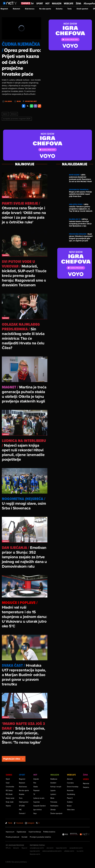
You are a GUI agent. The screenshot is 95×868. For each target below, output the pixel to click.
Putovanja (54, 802)
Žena (78, 3)
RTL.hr (8, 848)
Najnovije (86, 783)
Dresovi (14, 114)
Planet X (70, 798)
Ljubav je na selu (39, 798)
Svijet (8, 783)
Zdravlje (53, 809)
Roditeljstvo (54, 806)
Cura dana (70, 783)
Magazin (57, 3)
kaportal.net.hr (61, 848)
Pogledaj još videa (14, 759)
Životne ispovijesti (56, 813)
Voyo (35, 813)
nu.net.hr (80, 851)
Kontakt (24, 837)
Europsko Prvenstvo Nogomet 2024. (17, 119)
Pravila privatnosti (12, 837)
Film (35, 783)
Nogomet (4, 9)
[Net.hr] (85, 834)
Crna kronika (10, 787)
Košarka (59, 9)
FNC (20, 809)
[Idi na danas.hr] (27, 3)
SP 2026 (22, 806)
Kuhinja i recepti (56, 787)
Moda (52, 798)
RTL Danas (9, 790)
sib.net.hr (50, 848)
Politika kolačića (49, 832)
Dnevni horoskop (73, 787)
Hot (47, 3)
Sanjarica (86, 787)
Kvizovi (69, 806)
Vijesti (8, 779)
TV (34, 794)
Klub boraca (30, 9)
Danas (9, 775)
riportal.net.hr (35, 851)
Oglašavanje (21, 832)
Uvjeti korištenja (35, 832)
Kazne (5, 114)
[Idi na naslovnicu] (11, 6)
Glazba (36, 787)
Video (86, 779)
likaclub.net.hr (35, 854)
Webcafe (69, 3)
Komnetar (70, 790)
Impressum (10, 832)
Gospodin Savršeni (40, 806)
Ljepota (53, 790)
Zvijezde (36, 779)
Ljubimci (53, 794)
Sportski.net (31, 101)
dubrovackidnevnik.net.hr (52, 851)
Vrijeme (8, 806)
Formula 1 (22, 813)
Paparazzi (36, 790)
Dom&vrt (53, 783)
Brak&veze (54, 779)
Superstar (37, 802)
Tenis (70, 9)
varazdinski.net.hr (76, 848)
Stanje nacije (10, 798)
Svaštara (70, 802)
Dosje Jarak (10, 802)
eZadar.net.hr (69, 851)
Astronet (70, 779)
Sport (40, 3)
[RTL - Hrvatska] (74, 834)
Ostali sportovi (82, 9)
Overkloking (71, 794)
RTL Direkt (9, 794)
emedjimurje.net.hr (37, 848)
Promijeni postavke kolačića (40, 837)
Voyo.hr (24, 848)
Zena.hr (16, 848)
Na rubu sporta (45, 9)
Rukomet (16, 9)
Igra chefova (37, 809)
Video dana (71, 809)
